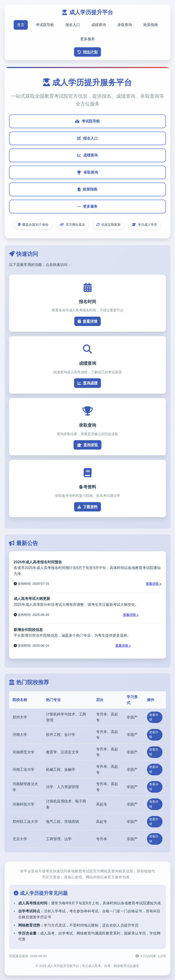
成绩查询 (99, 25)
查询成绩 (87, 383)
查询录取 (87, 445)
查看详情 (87, 321)
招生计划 (87, 52)
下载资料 (87, 507)
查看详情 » (154, 584)
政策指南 (151, 25)
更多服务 (87, 39)
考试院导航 (45, 25)
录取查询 (125, 25)
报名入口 (73, 25)
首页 (21, 25)
